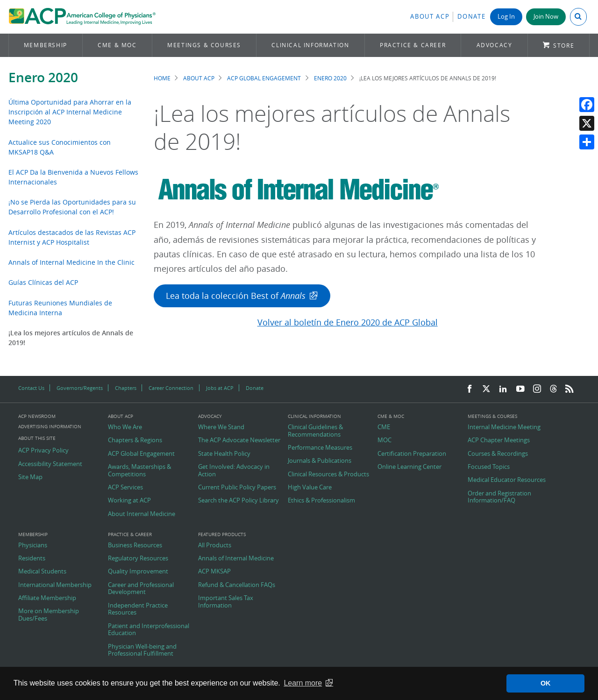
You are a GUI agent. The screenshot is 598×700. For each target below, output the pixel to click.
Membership (46, 45)
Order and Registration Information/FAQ (499, 497)
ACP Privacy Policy (43, 451)
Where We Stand (221, 427)
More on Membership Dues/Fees (49, 615)
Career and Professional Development (141, 589)
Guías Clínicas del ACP (43, 282)
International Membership (55, 585)
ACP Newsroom (37, 417)
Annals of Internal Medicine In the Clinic (71, 262)
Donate (471, 17)
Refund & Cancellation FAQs (237, 585)
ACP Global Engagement (264, 78)
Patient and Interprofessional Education (149, 630)
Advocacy (495, 45)
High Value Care (310, 488)
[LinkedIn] (503, 389)
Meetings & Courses (204, 45)
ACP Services (125, 488)
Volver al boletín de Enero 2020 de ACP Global (348, 322)
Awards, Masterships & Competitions (139, 470)
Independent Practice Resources (138, 609)
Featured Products (222, 535)
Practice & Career (413, 45)
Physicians (33, 545)
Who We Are (125, 427)
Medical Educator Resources (507, 480)
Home (162, 78)
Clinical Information (310, 45)
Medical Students (42, 572)
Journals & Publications (320, 461)
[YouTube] (520, 389)
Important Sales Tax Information (226, 602)
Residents (32, 559)
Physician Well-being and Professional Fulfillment (142, 650)
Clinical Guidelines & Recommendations (315, 431)
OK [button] (546, 683)
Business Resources (135, 545)
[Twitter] (486, 389)
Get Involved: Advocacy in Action (234, 470)
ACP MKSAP (214, 572)
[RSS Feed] (570, 389)
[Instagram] (537, 389)
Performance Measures (320, 448)
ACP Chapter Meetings (499, 440)
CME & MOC (117, 45)
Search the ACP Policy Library (238, 501)
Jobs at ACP (220, 388)
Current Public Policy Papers (237, 488)
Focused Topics (489, 467)
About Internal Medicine (142, 514)
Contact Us (31, 388)
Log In (506, 17)
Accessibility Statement (50, 464)
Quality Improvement (138, 572)
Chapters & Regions (135, 440)
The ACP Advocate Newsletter (239, 440)
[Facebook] (470, 389)
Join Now (546, 17)
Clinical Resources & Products (328, 474)
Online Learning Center (409, 467)
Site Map (30, 477)
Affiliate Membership (47, 598)
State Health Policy (224, 454)
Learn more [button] (303, 683)
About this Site (37, 438)
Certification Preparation (412, 454)
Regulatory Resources (138, 559)
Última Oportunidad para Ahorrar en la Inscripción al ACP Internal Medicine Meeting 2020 (70, 112)
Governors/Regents (80, 388)
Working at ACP (129, 501)
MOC (384, 440)
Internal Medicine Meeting (504, 427)
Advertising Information (50, 427)
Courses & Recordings (498, 454)
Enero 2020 (43, 77)
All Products (215, 545)
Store (564, 46)
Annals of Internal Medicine (236, 559)
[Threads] (553, 389)
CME (384, 427)
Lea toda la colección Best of (236, 296)
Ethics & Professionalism (321, 501)
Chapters (126, 388)
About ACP (430, 17)
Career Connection (171, 388)
